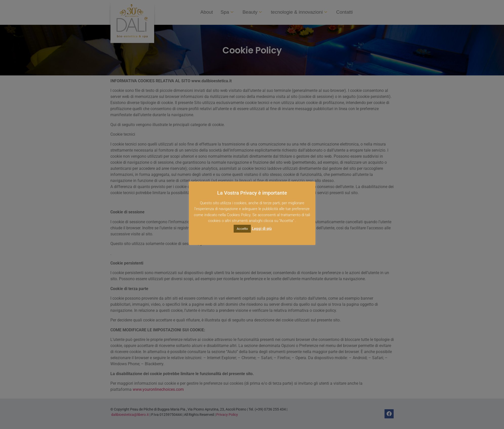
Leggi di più (262, 229)
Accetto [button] (242, 229)
